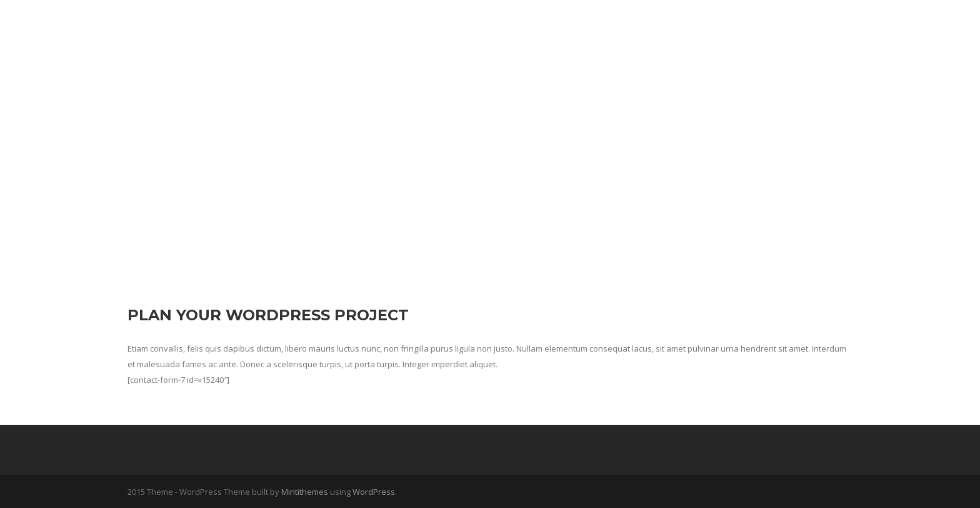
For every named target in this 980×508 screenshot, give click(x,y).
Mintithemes (305, 492)
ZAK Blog (730, 27)
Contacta (792, 27)
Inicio (678, 27)
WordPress (374, 492)
